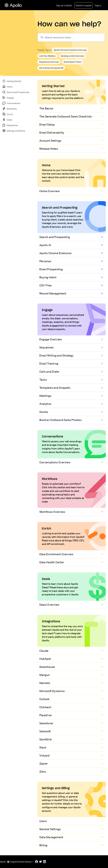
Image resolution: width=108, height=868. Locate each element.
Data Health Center (52, 562)
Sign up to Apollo (64, 5)
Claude (44, 651)
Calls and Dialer (49, 372)
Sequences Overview (49, 62)
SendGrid (45, 739)
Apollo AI (45, 245)
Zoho (43, 772)
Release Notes (49, 149)
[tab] (12, 81)
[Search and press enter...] (71, 37)
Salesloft (45, 731)
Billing (43, 845)
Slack (43, 747)
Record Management (53, 293)
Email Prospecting (51, 269)
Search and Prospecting (55, 237)
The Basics (46, 108)
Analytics (45, 404)
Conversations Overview (55, 462)
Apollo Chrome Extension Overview (70, 50)
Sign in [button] (98, 5)
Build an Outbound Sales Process (61, 420)
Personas (45, 261)
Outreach (45, 707)
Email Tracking (49, 364)
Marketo (45, 683)
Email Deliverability (52, 133)
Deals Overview (49, 605)
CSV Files (46, 285)
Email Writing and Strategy (56, 355)
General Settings (50, 829)
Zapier (44, 764)
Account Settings (50, 141)
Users (43, 821)
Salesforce (46, 723)
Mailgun (45, 675)
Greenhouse (47, 667)
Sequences (46, 347)
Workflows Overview (52, 512)
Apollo (3, 862)
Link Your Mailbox (47, 56)
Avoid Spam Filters (73, 62)
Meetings (45, 396)
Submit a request (83, 5)
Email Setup (47, 125)
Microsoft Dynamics (52, 691)
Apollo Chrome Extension (55, 253)
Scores (44, 412)
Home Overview (49, 191)
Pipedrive (45, 715)
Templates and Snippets (55, 388)
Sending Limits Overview (72, 56)
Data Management (51, 837)
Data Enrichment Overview (56, 554)
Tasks (43, 380)
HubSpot (45, 659)
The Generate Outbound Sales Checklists (66, 116)
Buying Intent (48, 277)
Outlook (45, 699)
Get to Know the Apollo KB (51, 68)
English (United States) (21, 862)
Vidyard (45, 755)
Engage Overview (51, 339)
